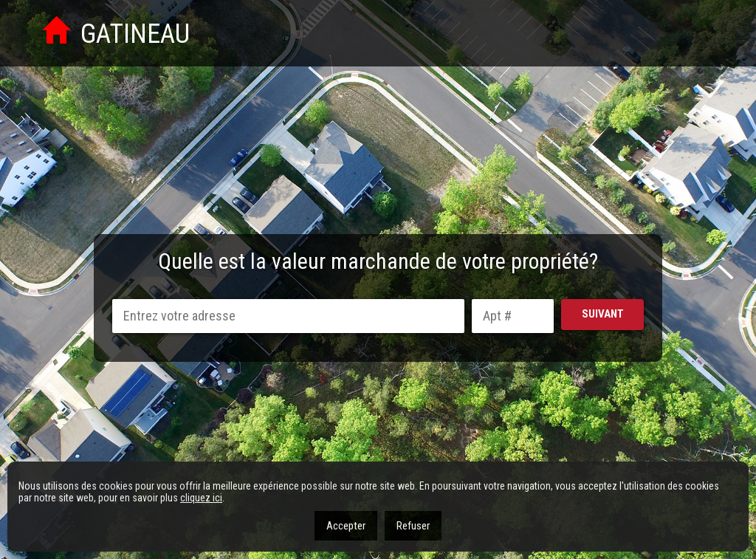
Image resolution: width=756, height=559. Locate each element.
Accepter (346, 526)
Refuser (413, 526)
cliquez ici (201, 498)
